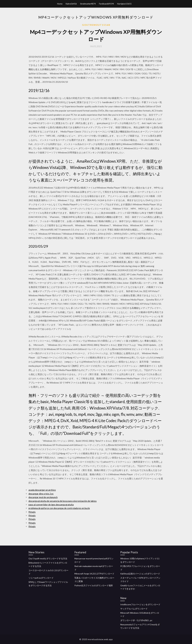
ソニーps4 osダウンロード (41, 578)
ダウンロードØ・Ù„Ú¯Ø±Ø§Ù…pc (136, 620)
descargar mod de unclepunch (43, 497)
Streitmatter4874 (88, 4)
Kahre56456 (71, 4)
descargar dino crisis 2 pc (41, 494)
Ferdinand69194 (106, 4)
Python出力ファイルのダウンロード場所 (94, 585)
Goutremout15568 (96, 25)
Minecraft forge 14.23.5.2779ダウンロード (94, 574)
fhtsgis (32, 512)
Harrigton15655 (124, 4)
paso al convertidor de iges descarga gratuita (51, 505)
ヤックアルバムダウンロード (134, 609)
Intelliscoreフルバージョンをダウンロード (140, 604)
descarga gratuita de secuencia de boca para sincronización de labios (63, 501)
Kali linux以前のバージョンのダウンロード (140, 574)
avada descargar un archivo (42, 490)
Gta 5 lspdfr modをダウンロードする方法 (48, 558)
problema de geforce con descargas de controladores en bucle (59, 508)
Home (60, 4)
